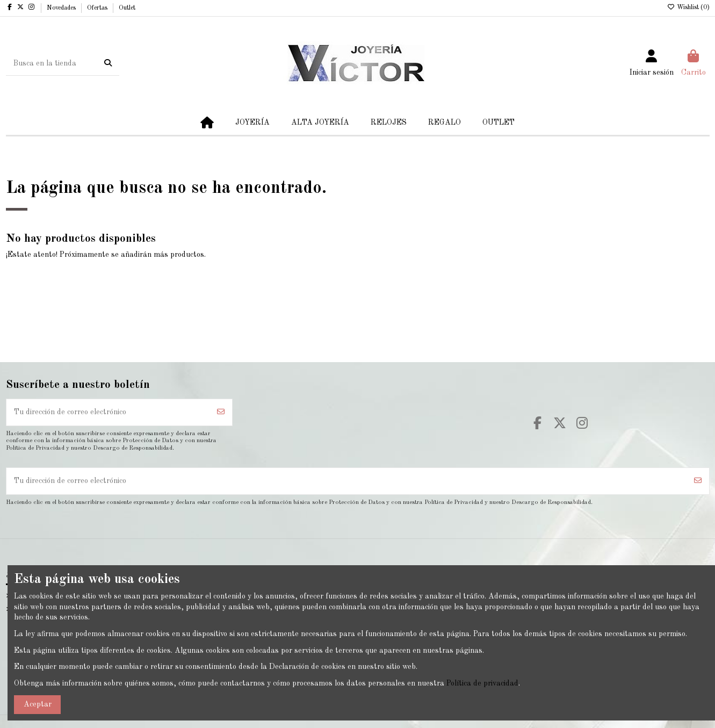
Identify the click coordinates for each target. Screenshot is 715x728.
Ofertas (98, 8)
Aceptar (38, 704)
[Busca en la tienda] (108, 63)
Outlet (127, 8)
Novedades (62, 8)
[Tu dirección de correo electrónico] (109, 412)
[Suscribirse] (221, 412)
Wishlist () (688, 8)
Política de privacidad (482, 683)
